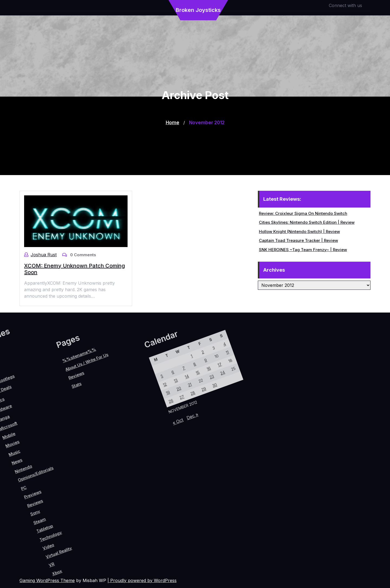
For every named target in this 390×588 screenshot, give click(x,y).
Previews (38, 492)
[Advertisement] (195, 137)
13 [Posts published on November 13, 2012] (113, 430)
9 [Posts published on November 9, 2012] (121, 395)
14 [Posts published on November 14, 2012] (119, 420)
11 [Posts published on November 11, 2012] (132, 375)
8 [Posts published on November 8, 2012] (116, 406)
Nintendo (14, 480)
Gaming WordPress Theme (47, 580)
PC (27, 494)
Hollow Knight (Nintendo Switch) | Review (300, 231)
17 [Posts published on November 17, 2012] (135, 389)
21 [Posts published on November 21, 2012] (126, 424)
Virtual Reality (97, 518)
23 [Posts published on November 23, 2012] (137, 403)
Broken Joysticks (198, 10)
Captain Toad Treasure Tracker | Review (299, 240)
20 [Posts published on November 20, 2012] (121, 434)
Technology (80, 511)
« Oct (142, 459)
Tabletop (70, 510)
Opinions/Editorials (27, 475)
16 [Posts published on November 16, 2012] (129, 399)
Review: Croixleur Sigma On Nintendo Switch (303, 213)
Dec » (149, 445)
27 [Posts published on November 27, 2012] (129, 438)
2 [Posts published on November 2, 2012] (114, 391)
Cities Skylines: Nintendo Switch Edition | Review (307, 222)
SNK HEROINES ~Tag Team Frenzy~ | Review (303, 250)
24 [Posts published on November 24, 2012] (143, 393)
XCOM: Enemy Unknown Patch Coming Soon (74, 269)
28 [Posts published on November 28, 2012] (134, 428)
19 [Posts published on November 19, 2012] (116, 445)
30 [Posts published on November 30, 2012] (145, 407)
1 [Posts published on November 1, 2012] (108, 401)
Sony (53, 504)
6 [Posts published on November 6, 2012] (105, 426)
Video (85, 520)
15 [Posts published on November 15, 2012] (124, 410)
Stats (20, 441)
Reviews (46, 497)
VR (100, 532)
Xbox (109, 533)
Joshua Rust (44, 255)
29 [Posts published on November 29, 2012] (140, 418)
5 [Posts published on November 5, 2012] (100, 437)
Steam (61, 507)
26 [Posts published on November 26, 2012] (123, 449)
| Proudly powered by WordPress (142, 580)
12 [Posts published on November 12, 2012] (108, 440)
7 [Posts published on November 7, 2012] (111, 416)
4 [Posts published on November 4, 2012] (124, 371)
